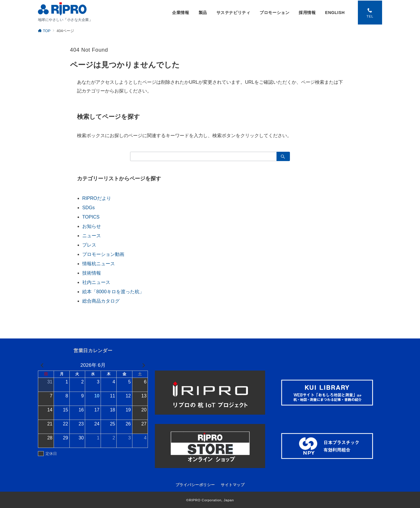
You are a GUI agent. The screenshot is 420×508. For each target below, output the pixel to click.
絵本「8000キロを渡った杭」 (113, 292)
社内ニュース (96, 282)
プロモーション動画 (103, 254)
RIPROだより (97, 198)
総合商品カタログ (101, 301)
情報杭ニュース (99, 264)
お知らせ (92, 226)
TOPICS (91, 217)
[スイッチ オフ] (370, 13)
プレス (89, 245)
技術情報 (92, 273)
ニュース (92, 236)
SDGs (89, 208)
